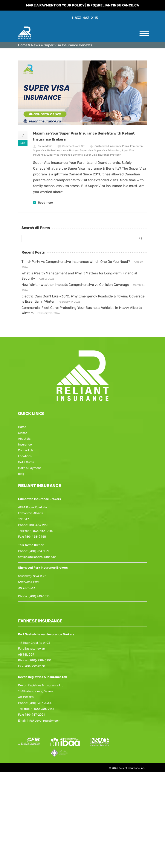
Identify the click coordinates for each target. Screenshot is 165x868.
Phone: (23, 596)
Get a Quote (26, 462)
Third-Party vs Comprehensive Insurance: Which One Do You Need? (76, 262)
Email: (22, 721)
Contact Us (26, 450)
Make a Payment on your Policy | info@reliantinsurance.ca (82, 5)
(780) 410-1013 (39, 596)
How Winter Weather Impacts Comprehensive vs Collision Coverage (75, 285)
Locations (25, 456)
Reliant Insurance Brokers (63, 150)
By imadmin (45, 146)
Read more (45, 203)
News (36, 45)
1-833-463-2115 (85, 18)
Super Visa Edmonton (107, 150)
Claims (23, 433)
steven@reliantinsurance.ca (37, 557)
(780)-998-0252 (40, 660)
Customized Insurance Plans (112, 146)
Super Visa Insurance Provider (102, 155)
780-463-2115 (38, 525)
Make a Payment (29, 468)
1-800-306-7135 (43, 709)
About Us (24, 439)
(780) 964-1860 (39, 551)
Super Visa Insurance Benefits (65, 155)
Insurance (25, 445)
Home (23, 45)
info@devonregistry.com (44, 721)
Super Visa (86, 150)
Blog (21, 474)
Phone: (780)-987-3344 (35, 703)
